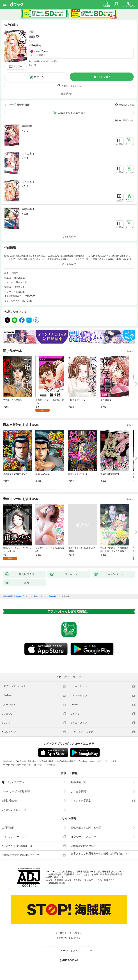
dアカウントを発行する (69, 933)
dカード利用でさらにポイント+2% (43, 61)
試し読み (18, 66)
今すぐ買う (104, 77)
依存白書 (20, 292)
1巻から (117, 120)
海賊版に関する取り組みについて (21, 855)
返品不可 (32, 65)
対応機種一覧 (78, 782)
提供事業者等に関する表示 (86, 828)
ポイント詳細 (37, 55)
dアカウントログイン (14, 810)
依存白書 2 (28, 154)
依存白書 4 (28, 209)
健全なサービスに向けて (85, 837)
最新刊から (128, 120)
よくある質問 (78, 791)
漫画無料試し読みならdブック (15, 596)
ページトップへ (69, 951)
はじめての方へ (13, 782)
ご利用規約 (8, 828)
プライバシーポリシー (14, 837)
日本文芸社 (19, 278)
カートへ (39, 77)
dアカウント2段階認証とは (17, 846)
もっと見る (126, 351)
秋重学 (32, 37)
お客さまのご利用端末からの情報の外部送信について (100, 855)
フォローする (38, 36)
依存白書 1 (28, 126)
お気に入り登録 (126, 105)
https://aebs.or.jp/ (57, 883)
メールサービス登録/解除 (16, 791)
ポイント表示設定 (81, 801)
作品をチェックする (71, 86)
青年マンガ (21, 282)
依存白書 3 (28, 182)
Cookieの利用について (84, 846)
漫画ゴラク (19, 287)
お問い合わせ (9, 801)
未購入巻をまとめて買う (72, 113)
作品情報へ (67, 94)
